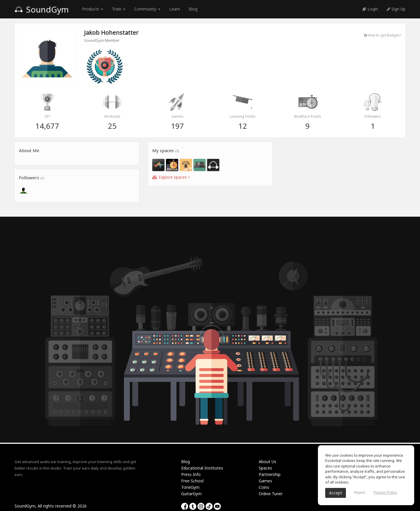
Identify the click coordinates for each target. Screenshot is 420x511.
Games (265, 481)
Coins (264, 487)
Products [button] (93, 9)
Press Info (191, 474)
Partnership (270, 474)
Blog (193, 9)
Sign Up (396, 9)
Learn (175, 9)
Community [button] (147, 9)
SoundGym (42, 9)
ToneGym (190, 487)
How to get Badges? (383, 35)
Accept (336, 493)
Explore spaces (171, 177)
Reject (360, 492)
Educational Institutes (202, 468)
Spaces (265, 468)
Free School (192, 481)
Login (370, 9)
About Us (267, 462)
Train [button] (119, 9)
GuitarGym (191, 494)
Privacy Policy (385, 492)
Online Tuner (271, 494)
